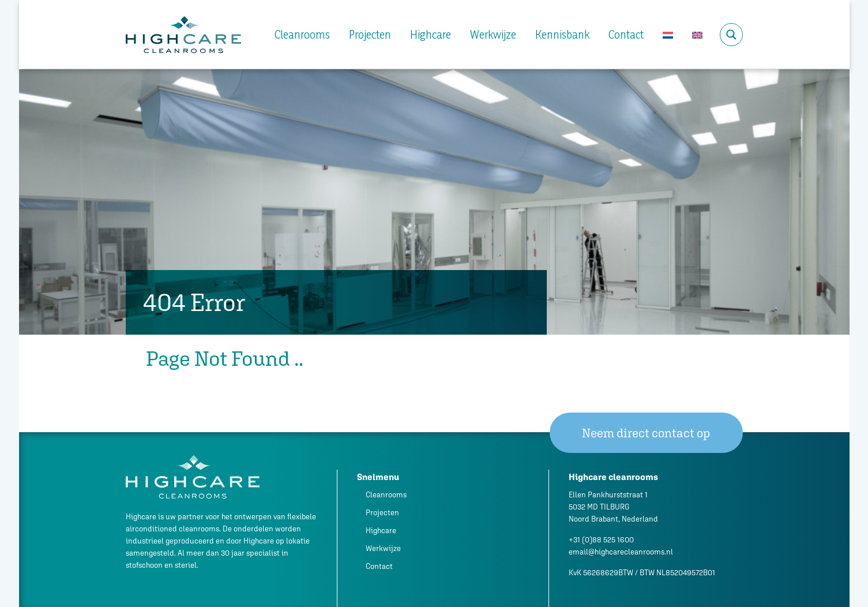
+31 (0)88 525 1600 (601, 540)
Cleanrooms (302, 35)
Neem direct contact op (646, 433)
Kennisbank (562, 35)
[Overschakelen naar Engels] (697, 35)
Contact (626, 35)
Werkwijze (493, 35)
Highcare (431, 35)
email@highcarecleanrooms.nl (621, 552)
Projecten (370, 35)
